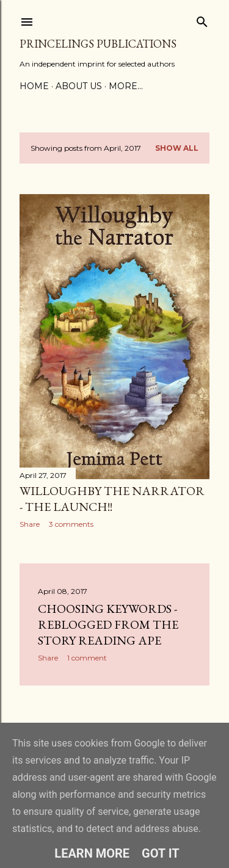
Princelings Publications (98, 44)
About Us (79, 86)
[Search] (202, 19)
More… (126, 86)
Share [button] (30, 524)
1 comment (87, 658)
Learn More (92, 853)
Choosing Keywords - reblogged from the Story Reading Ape (108, 624)
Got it (161, 853)
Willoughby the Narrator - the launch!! (112, 499)
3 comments (71, 524)
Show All (177, 148)
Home (34, 86)
